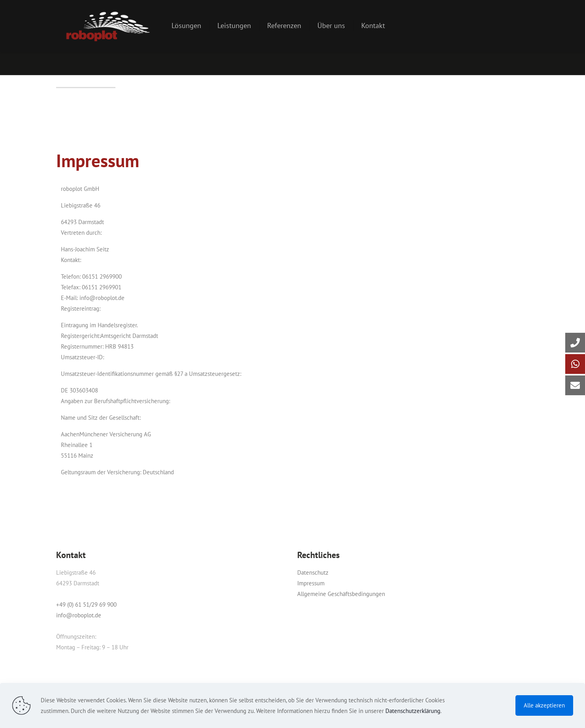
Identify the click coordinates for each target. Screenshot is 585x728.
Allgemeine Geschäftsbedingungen (341, 594)
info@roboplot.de (79, 615)
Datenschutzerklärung (413, 711)
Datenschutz (313, 572)
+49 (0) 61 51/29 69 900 (86, 604)
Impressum (311, 583)
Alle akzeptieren (544, 705)
